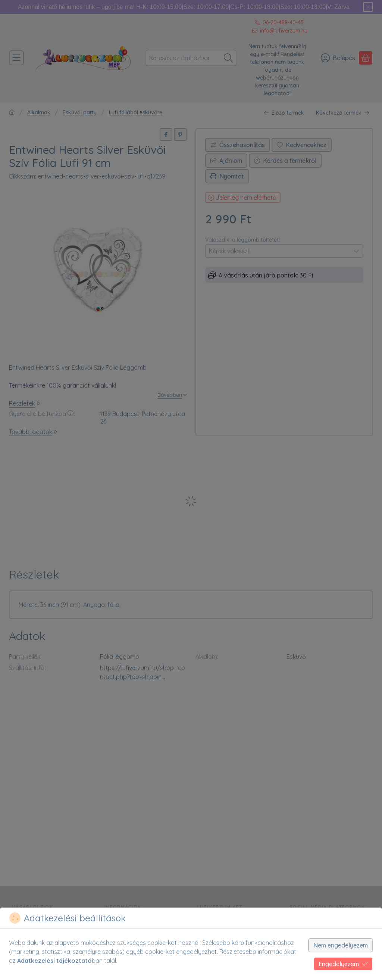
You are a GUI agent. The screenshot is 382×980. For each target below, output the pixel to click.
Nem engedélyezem (341, 945)
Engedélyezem (343, 964)
